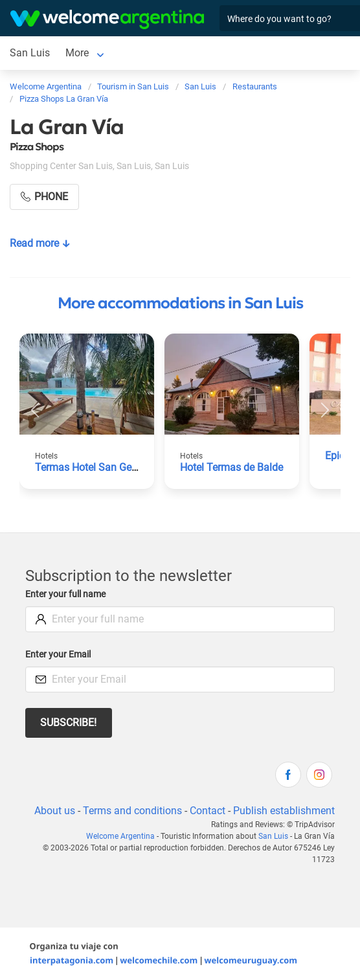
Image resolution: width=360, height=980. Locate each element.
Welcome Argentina (120, 836)
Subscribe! (68, 723)
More (77, 53)
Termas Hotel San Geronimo (99, 467)
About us (55, 811)
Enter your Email (58, 655)
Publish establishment (284, 811)
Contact (208, 811)
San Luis (30, 53)
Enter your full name (65, 594)
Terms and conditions (132, 811)
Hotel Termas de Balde (231, 467)
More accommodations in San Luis (180, 303)
